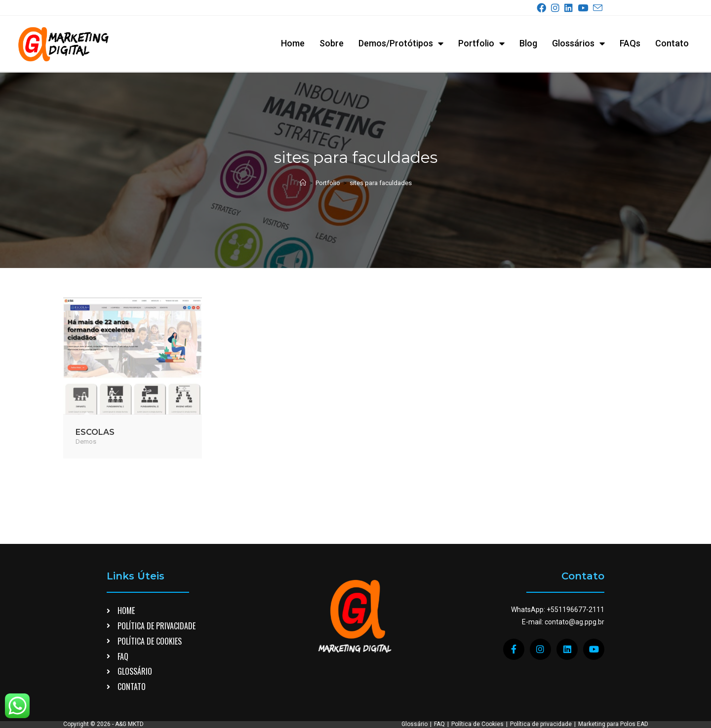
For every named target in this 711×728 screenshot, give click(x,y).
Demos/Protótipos (401, 43)
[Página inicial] (303, 182)
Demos (86, 441)
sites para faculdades (381, 182)
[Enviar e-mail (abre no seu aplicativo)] (597, 8)
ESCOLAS (95, 432)
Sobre (332, 43)
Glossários (578, 43)
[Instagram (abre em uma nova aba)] (557, 8)
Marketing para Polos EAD (613, 668)
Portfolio (481, 43)
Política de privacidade (541, 668)
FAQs (630, 43)
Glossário (415, 668)
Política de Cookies (477, 668)
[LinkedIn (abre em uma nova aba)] (571, 8)
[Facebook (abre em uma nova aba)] (543, 8)
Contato (672, 43)
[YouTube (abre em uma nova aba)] (585, 8)
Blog (528, 43)
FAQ (439, 668)
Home (293, 43)
